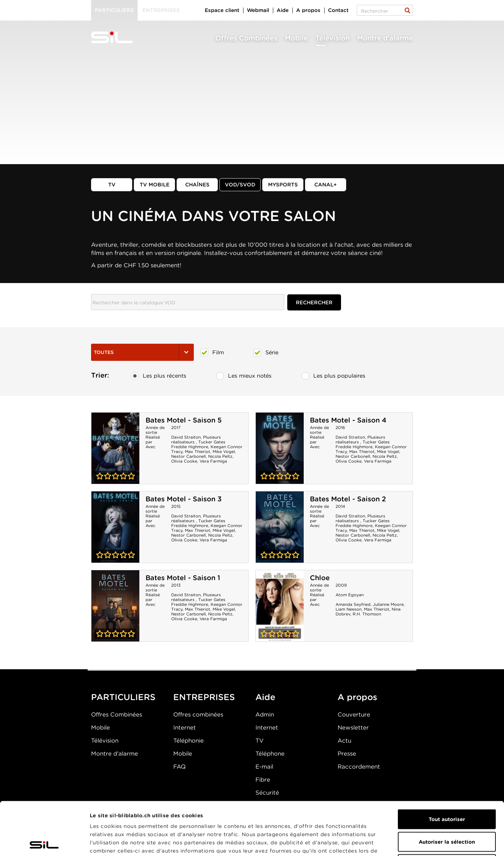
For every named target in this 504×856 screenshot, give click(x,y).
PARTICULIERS (123, 697)
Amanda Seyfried (353, 604)
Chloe (320, 578)
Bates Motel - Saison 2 (348, 499)
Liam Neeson (349, 609)
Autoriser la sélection (447, 789)
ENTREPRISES (204, 697)
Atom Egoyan (350, 595)
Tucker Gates (212, 442)
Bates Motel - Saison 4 (348, 420)
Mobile (296, 38)
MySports (283, 185)
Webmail (258, 10)
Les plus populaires (333, 376)
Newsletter (353, 727)
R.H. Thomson (367, 614)
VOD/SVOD (240, 185)
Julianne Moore (388, 604)
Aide (283, 10)
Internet (185, 727)
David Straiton (186, 437)
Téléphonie (188, 741)
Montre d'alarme (385, 38)
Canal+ (326, 185)
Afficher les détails (386, 843)
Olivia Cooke (184, 461)
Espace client (222, 10)
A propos (308, 10)
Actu (344, 741)
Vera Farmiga (213, 461)
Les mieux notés (244, 376)
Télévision (332, 38)
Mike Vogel (224, 451)
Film (212, 353)
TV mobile (155, 185)
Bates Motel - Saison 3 (184, 499)
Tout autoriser (447, 766)
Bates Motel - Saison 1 (183, 578)
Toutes (142, 352)
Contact (338, 10)
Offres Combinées (246, 38)
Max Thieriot (198, 451)
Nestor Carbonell (188, 456)
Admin (265, 714)
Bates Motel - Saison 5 (184, 420)
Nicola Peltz (220, 456)
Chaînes (197, 185)
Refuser (447, 811)
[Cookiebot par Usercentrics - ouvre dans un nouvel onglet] (44, 843)
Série (266, 353)
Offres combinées (198, 714)
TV (112, 185)
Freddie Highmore (190, 447)
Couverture (354, 714)
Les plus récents (159, 376)
